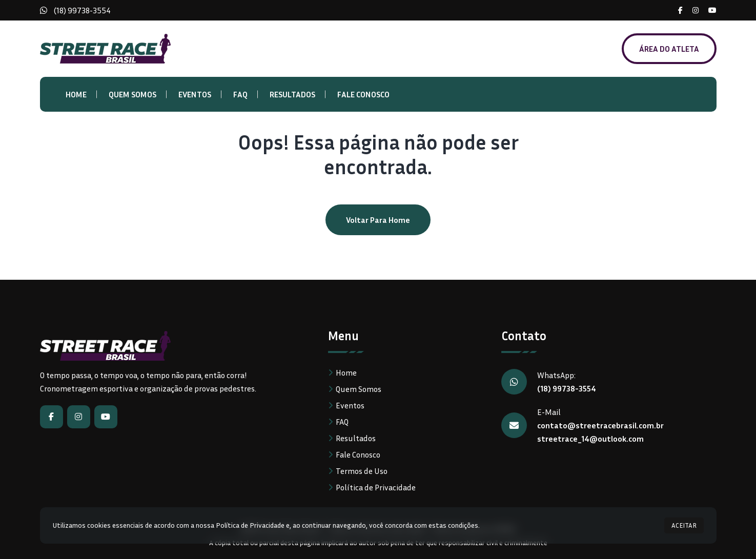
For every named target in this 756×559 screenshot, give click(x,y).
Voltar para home (378, 220)
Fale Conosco (363, 94)
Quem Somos (132, 94)
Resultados (292, 94)
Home (76, 94)
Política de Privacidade (376, 487)
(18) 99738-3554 (82, 10)
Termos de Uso (362, 471)
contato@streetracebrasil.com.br (600, 425)
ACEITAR (684, 525)
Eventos (195, 94)
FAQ (240, 94)
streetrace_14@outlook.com (590, 439)
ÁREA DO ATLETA (669, 49)
